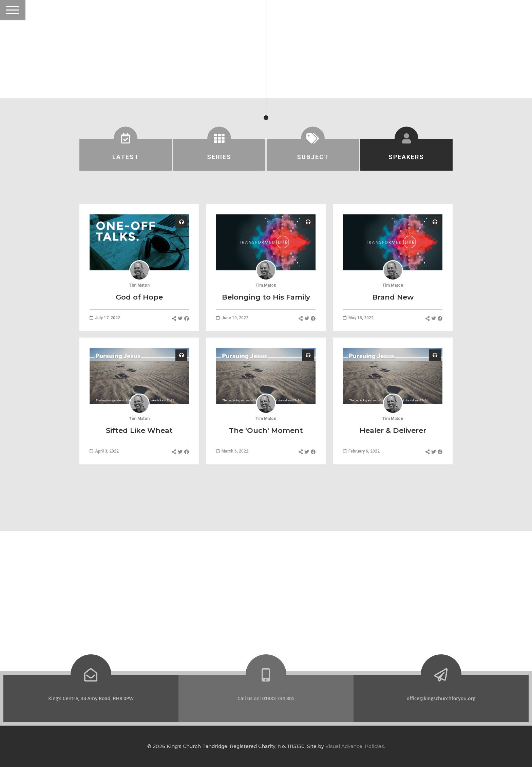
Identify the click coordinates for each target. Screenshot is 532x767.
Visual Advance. (344, 746)
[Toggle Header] (13, 10)
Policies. (375, 746)
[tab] (126, 155)
